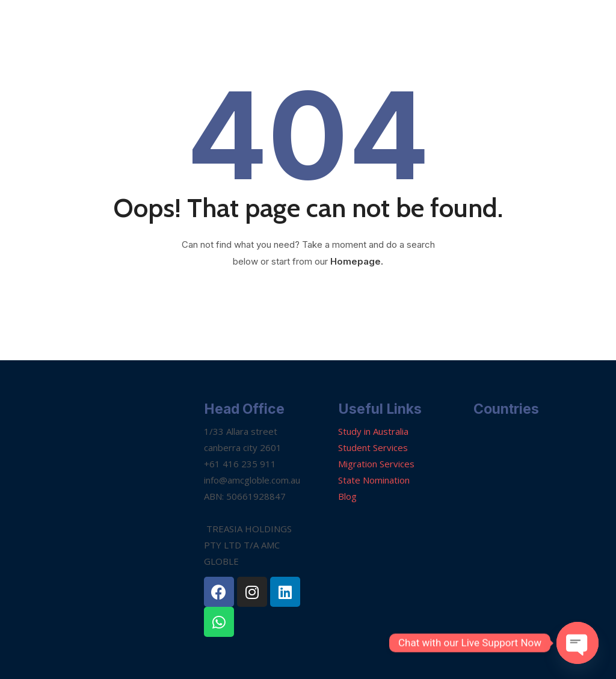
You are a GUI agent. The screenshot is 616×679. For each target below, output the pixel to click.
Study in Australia (373, 431)
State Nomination (374, 480)
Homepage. (357, 261)
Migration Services (376, 464)
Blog (347, 496)
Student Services (373, 447)
